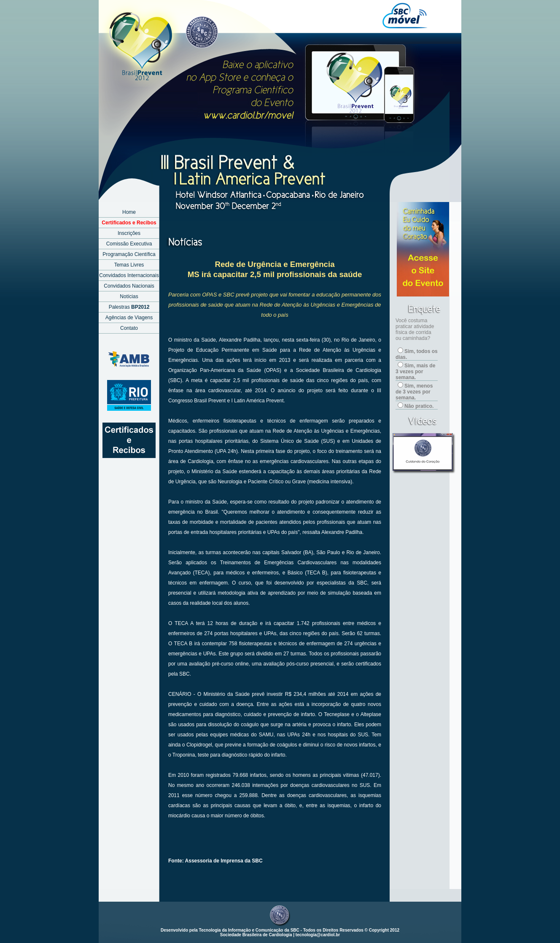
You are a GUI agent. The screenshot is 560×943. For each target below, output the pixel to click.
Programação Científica (129, 254)
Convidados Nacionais (129, 286)
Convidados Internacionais (129, 275)
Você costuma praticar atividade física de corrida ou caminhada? (415, 329)
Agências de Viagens (129, 318)
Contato (129, 328)
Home (129, 212)
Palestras (129, 307)
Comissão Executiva (129, 244)
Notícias (129, 296)
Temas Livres (129, 265)
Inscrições (129, 233)
